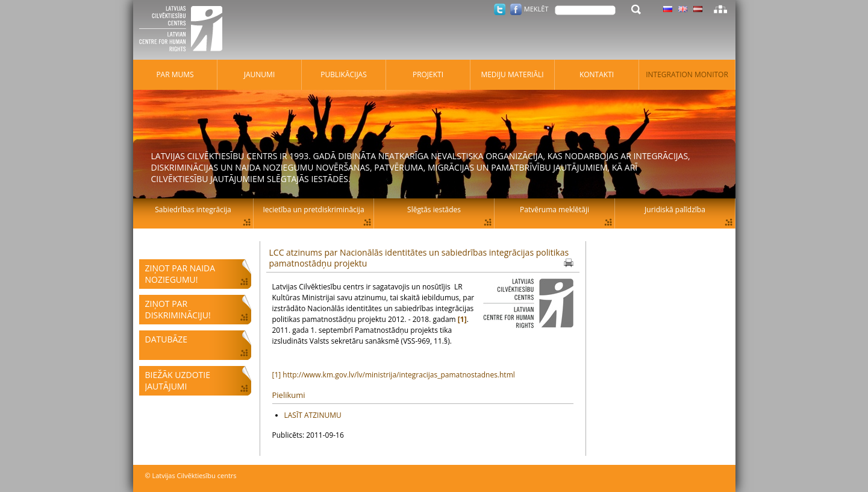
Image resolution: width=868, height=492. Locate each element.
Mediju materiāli (512, 74)
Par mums (175, 74)
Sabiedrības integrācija (193, 210)
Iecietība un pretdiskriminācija (313, 210)
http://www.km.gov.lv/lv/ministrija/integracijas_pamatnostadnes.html (398, 375)
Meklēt (536, 9)
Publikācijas (344, 74)
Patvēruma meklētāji (554, 210)
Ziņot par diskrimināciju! (178, 309)
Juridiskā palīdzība (675, 210)
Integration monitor (687, 74)
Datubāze (167, 339)
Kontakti (597, 74)
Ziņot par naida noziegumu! (180, 274)
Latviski (698, 9)
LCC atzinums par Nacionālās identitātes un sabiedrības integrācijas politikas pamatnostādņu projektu (419, 258)
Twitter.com (500, 9)
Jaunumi (260, 74)
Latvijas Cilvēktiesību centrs (184, 30)
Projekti (428, 74)
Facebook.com (516, 9)
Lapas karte (720, 9)
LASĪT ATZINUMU (313, 415)
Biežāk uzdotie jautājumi (178, 380)
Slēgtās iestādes (434, 210)
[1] (277, 375)
